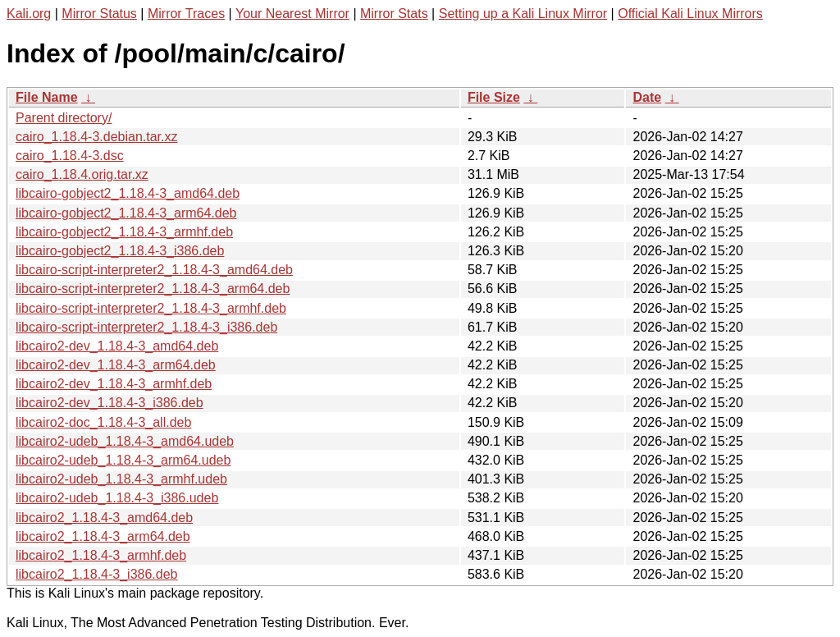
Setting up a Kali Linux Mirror (523, 14)
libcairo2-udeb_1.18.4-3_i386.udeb (117, 498)
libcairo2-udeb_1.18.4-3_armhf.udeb (121, 479)
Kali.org (29, 14)
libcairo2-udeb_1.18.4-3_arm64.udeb (123, 460)
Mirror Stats (394, 14)
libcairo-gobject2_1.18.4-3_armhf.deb (124, 232)
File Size (494, 97)
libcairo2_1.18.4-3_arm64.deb (103, 536)
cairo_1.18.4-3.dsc (70, 156)
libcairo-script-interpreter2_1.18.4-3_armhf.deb (151, 308)
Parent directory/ (64, 118)
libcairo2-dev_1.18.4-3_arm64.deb (116, 365)
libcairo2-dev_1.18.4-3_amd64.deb (117, 346)
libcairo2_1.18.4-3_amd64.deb (104, 518)
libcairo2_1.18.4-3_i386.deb (96, 574)
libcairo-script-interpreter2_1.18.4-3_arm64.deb (153, 289)
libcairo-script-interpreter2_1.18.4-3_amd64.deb (154, 270)
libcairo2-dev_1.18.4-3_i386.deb (110, 403)
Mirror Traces (186, 14)
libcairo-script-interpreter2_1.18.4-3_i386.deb (146, 327)
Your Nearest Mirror (292, 14)
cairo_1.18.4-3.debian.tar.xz (96, 137)
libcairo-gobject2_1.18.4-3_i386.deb (120, 251)
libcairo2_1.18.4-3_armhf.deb (101, 555)
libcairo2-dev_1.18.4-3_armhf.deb (114, 384)
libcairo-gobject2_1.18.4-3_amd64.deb (128, 193)
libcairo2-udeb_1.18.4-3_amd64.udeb (125, 441)
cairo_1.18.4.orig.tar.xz (82, 174)
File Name (47, 97)
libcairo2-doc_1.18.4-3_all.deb (103, 422)
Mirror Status (99, 14)
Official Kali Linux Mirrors (690, 14)
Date (647, 97)
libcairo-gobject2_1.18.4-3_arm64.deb (126, 213)
